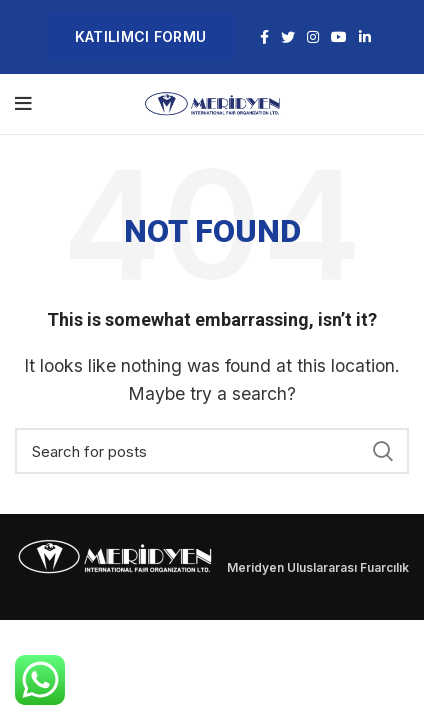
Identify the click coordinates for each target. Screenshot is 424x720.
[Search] (212, 451)
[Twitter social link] (288, 37)
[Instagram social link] (313, 37)
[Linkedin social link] (365, 37)
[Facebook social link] (264, 37)
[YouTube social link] (339, 37)
